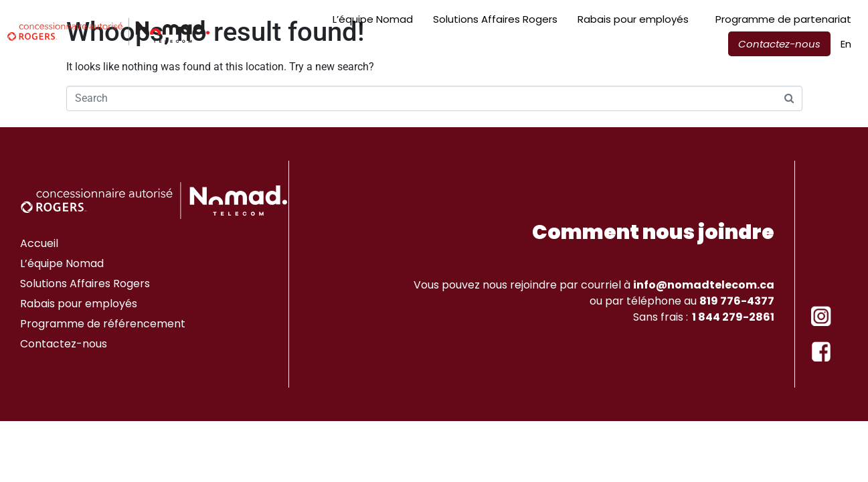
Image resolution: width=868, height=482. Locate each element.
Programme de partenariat (783, 19)
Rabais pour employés (633, 19)
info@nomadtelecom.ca (704, 285)
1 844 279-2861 (731, 317)
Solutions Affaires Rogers (495, 19)
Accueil (39, 243)
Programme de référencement (103, 324)
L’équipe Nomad (373, 19)
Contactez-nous (779, 44)
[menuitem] (846, 44)
